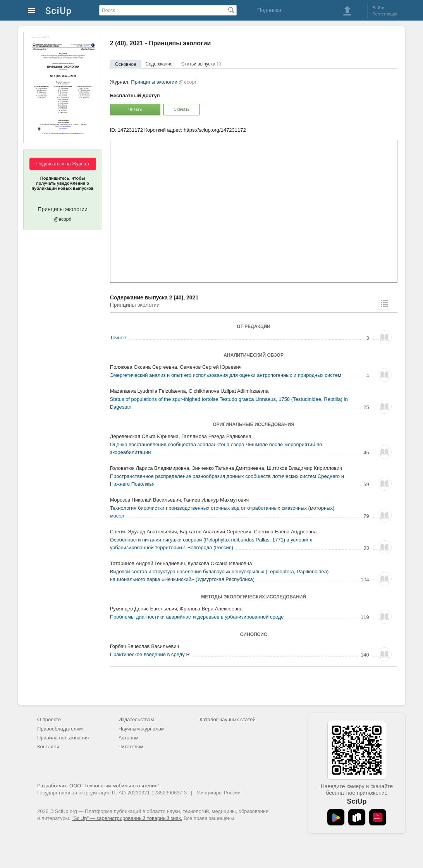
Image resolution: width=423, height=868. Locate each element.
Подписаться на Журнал (63, 164)
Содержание (159, 64)
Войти (379, 8)
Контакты (48, 747)
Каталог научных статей (228, 719)
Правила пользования (63, 738)
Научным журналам (142, 729)
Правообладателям (60, 729)
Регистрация (385, 14)
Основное (126, 64)
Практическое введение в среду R (150, 654)
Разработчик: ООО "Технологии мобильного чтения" (98, 786)
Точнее (118, 338)
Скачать (181, 109)
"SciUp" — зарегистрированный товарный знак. (127, 818)
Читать (135, 109)
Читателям (131, 747)
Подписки (269, 10)
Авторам (129, 738)
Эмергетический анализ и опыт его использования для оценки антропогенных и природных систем (226, 375)
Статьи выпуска (201, 64)
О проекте (49, 719)
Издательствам (136, 719)
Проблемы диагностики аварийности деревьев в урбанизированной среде (197, 617)
